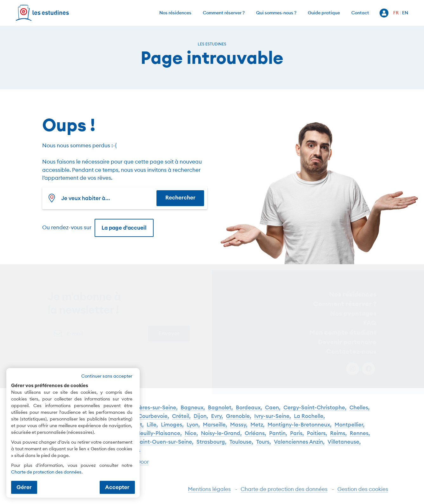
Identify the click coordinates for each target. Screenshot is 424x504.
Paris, (297, 437)
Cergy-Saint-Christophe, (315, 411)
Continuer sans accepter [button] (107, 376)
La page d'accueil (124, 228)
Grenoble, (239, 419)
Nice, (191, 437)
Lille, (152, 428)
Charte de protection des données (284, 492)
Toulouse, (241, 445)
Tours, (264, 445)
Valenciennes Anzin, (299, 445)
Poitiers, (317, 437)
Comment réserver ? (224, 13)
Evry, (217, 419)
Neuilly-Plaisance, (159, 437)
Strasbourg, (212, 445)
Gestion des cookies (363, 492)
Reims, (338, 437)
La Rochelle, (309, 419)
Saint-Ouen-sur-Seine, (165, 445)
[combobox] (101, 198)
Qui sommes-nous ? (276, 13)
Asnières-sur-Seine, (153, 411)
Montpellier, (350, 428)
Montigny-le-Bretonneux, (300, 428)
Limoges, (172, 428)
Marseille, (215, 428)
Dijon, (201, 419)
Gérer (24, 487)
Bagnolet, (220, 411)
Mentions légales (209, 492)
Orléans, (255, 437)
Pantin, (278, 437)
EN (405, 13)
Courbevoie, (154, 419)
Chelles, (360, 411)
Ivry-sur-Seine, (273, 419)
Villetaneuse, (344, 445)
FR (396, 13)
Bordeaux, (249, 411)
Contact (360, 13)
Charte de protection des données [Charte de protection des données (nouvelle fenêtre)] (46, 472)
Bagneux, (193, 411)
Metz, (258, 428)
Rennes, (360, 437)
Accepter (117, 487)
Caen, (273, 411)
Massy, (239, 428)
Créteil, (181, 419)
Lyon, (193, 428)
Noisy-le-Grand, (221, 437)
